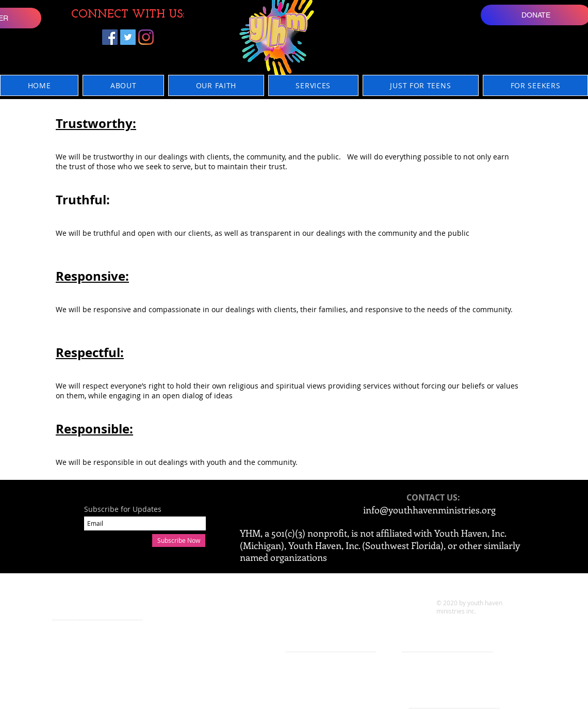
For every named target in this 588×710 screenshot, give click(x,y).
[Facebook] (110, 37)
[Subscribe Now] (179, 540)
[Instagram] (146, 37)
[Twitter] (128, 37)
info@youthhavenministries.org (429, 510)
